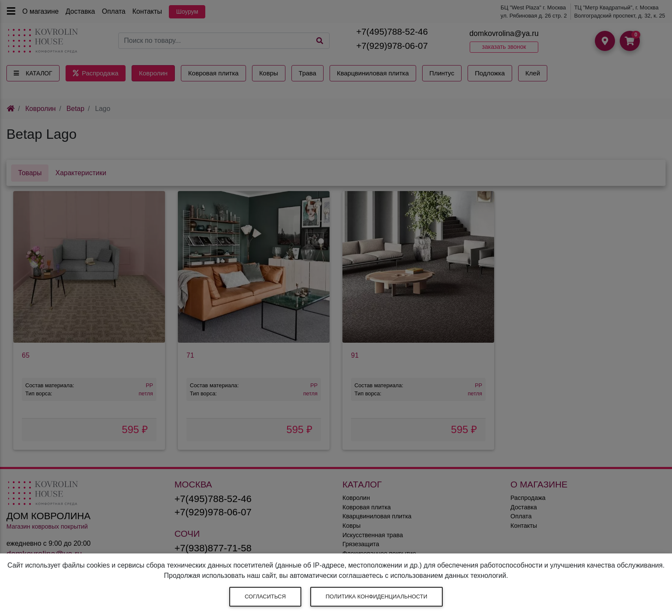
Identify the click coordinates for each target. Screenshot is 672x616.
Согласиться (265, 597)
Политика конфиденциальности (376, 597)
